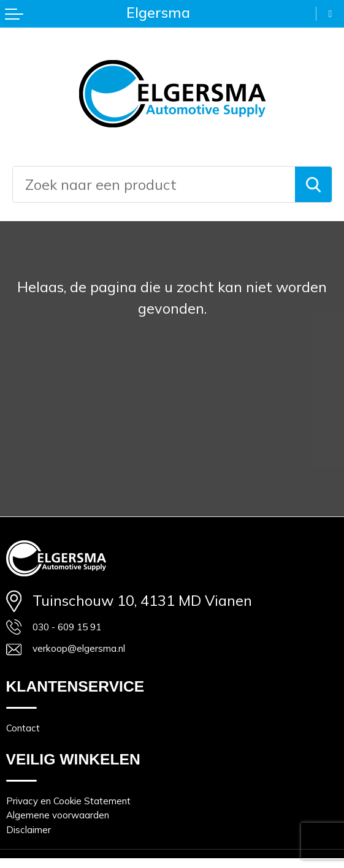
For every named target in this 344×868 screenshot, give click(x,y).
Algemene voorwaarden (86, 847)
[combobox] (154, 184)
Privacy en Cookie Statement (101, 825)
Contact (32, 745)
